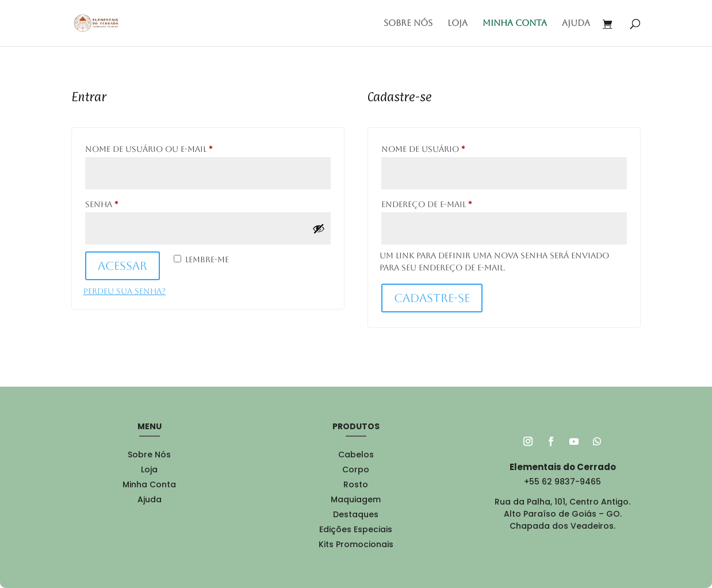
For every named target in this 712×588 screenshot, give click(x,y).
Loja (458, 23)
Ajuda (576, 23)
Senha (131, 203)
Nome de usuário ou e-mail (178, 147)
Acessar (123, 266)
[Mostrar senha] (319, 228)
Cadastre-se (432, 298)
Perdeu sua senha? (125, 291)
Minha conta (515, 23)
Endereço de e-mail (455, 203)
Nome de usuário (452, 147)
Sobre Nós (408, 23)
